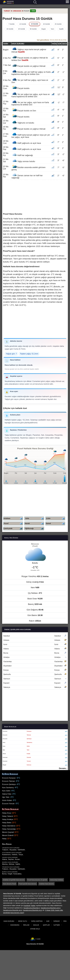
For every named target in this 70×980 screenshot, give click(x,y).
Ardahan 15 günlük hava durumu (14, 880)
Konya (35, 670)
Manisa (5, 864)
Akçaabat (13, 850)
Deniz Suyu (23, 921)
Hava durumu (8, 2)
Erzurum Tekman (9, 781)
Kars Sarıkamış (8, 788)
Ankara (35, 640)
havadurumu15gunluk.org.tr (33, 910)
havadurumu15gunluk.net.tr (13, 910)
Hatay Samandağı (9, 829)
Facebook (27, 906)
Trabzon (5, 850)
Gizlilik (36, 925)
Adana (35, 649)
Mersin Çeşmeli (8, 832)
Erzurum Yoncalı (8, 804)
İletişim (57, 925)
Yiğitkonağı (34, 529)
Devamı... (63, 768)
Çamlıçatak (13, 529)
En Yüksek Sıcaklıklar (10, 809)
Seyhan (11, 859)
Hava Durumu (9, 921)
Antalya (35, 657)
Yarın (52, 29)
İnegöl (10, 874)
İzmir (35, 644)
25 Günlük (58, 24)
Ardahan (13, 518)
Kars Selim (6, 791)
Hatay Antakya (8, 819)
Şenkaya (29, 739)
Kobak (28, 754)
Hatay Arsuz (7, 813)
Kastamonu (6, 855)
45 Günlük (22, 29)
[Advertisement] (35, 196)
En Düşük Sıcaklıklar (10, 774)
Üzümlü (29, 757)
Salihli (18, 864)
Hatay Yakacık (8, 816)
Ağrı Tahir (6, 797)
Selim (28, 746)
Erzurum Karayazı (9, 778)
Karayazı (29, 731)
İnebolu (15, 855)
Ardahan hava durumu (46, 884)
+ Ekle (33, 11)
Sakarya (35, 687)
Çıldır (56, 518)
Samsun (35, 679)
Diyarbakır (35, 666)
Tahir (28, 750)
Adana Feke (7, 794)
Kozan (17, 859)
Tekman (29, 735)
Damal (56, 523)
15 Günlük (35, 24)
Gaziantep (35, 662)
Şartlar (46, 925)
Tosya (21, 855)
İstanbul (35, 636)
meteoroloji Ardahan (56, 880)
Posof (13, 523)
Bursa (35, 653)
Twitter (33, 906)
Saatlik (61, 29)
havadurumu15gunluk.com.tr (51, 908)
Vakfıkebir (21, 850)
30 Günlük (10, 29)
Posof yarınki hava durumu (27, 884)
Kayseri (35, 683)
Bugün (44, 29)
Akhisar (12, 864)
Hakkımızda (15, 925)
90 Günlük (33, 29)
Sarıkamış (29, 742)
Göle (35, 518)
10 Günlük (23, 24)
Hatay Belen (7, 823)
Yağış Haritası (37, 921)
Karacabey (17, 874)
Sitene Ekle (35, 929)
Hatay (4, 839)
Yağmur (56, 921)
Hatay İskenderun (9, 826)
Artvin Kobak (7, 800)
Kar (48, 921)
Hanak (34, 523)
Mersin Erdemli (8, 835)
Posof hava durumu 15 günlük (37, 880)
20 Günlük (46, 24)
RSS (65, 921)
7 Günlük (11, 24)
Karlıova (29, 765)
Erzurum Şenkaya (9, 784)
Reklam (26, 925)
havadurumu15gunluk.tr (32, 908)
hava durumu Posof (9, 884)
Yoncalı (29, 761)
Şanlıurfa (35, 674)
